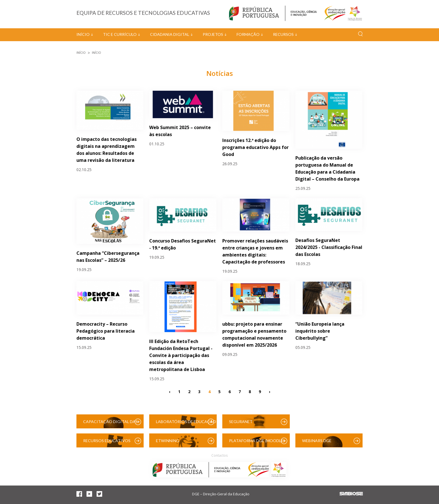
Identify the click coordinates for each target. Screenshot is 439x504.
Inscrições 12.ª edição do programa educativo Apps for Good (255, 147)
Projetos (213, 34)
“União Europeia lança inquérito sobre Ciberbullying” (320, 331)
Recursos (283, 34)
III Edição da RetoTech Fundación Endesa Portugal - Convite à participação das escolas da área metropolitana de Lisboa (181, 355)
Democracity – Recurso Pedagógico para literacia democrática (106, 331)
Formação (248, 34)
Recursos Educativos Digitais (107, 443)
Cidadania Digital (170, 34)
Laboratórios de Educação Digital (186, 424)
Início (83, 34)
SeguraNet (241, 422)
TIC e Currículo (120, 34)
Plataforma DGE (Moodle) (257, 441)
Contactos (219, 455)
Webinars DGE (317, 441)
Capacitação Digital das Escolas (110, 424)
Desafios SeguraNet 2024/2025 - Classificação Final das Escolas (329, 247)
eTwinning (168, 441)
